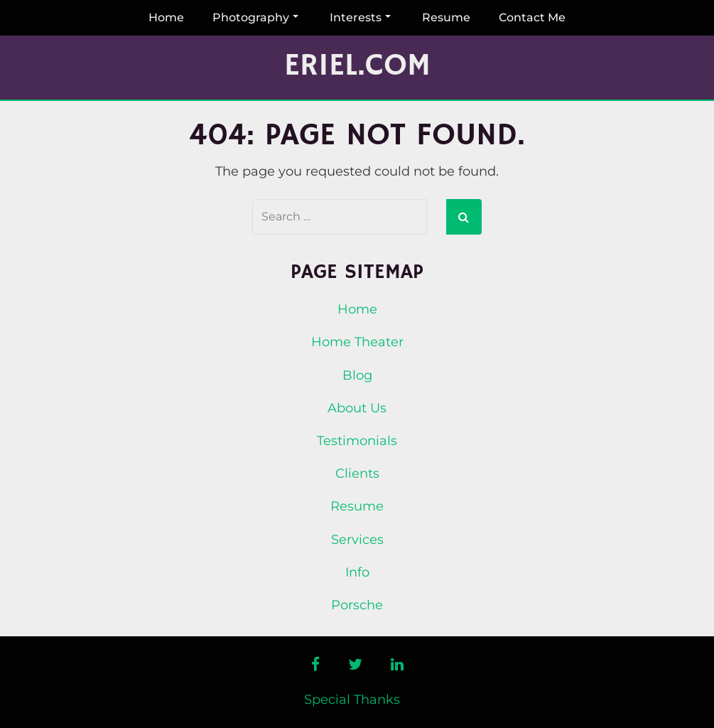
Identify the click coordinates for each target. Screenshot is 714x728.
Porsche (357, 605)
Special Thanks (352, 700)
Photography (255, 17)
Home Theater (357, 342)
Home (166, 17)
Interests (360, 17)
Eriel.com (357, 66)
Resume (446, 17)
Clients (357, 473)
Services (357, 540)
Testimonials (357, 441)
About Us (357, 408)
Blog (357, 375)
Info (357, 572)
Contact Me (532, 17)
